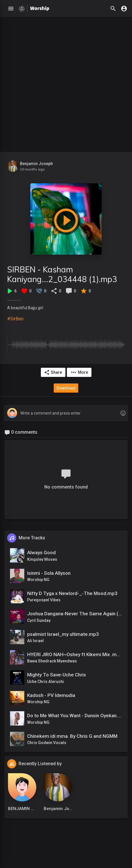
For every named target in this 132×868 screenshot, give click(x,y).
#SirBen (15, 319)
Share (53, 372)
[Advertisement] (66, 83)
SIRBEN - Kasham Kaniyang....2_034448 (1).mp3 (62, 274)
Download (66, 388)
